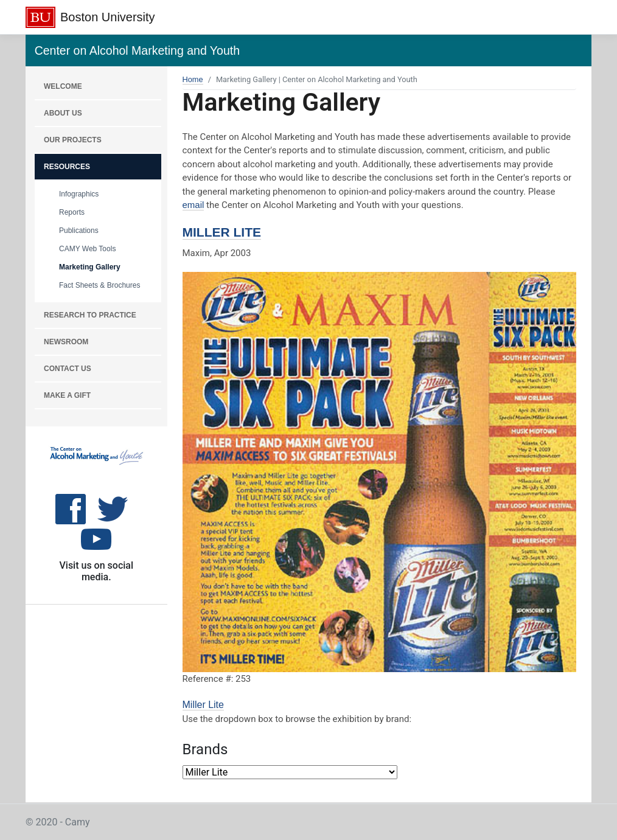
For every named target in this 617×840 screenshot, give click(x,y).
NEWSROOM (66, 342)
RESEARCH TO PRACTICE (90, 315)
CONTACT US (68, 369)
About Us (63, 113)
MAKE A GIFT (67, 395)
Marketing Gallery (90, 267)
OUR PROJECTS (73, 140)
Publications (79, 231)
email (193, 205)
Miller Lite (222, 232)
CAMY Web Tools (87, 249)
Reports (72, 212)
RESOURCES (67, 167)
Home (193, 79)
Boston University (108, 17)
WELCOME (63, 86)
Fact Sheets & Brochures (99, 285)
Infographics (79, 194)
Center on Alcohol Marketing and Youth (137, 50)
